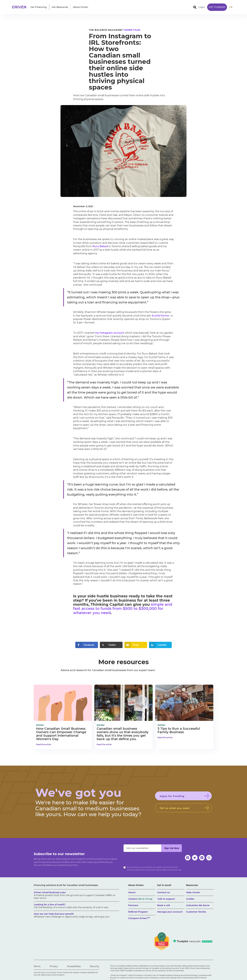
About (132, 892)
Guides (190, 899)
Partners (133, 905)
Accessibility (74, 966)
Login (202, 7)
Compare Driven (139, 918)
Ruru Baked (100, 246)
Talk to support (166, 899)
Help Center (193, 892)
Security (95, 966)
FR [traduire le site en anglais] (231, 7)
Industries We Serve (198, 905)
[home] (20, 7)
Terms (37, 966)
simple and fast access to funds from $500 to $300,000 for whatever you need (123, 609)
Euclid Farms (160, 316)
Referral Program (138, 912)
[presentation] (147, 858)
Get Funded (217, 7)
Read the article (43, 744)
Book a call (164, 905)
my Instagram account (109, 333)
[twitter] (195, 858)
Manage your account (170, 912)
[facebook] (188, 858)
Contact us (163, 892)
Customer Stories (196, 912)
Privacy (54, 966)
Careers (140, 899)
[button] (39, 7)
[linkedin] (202, 858)
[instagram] (209, 858)
